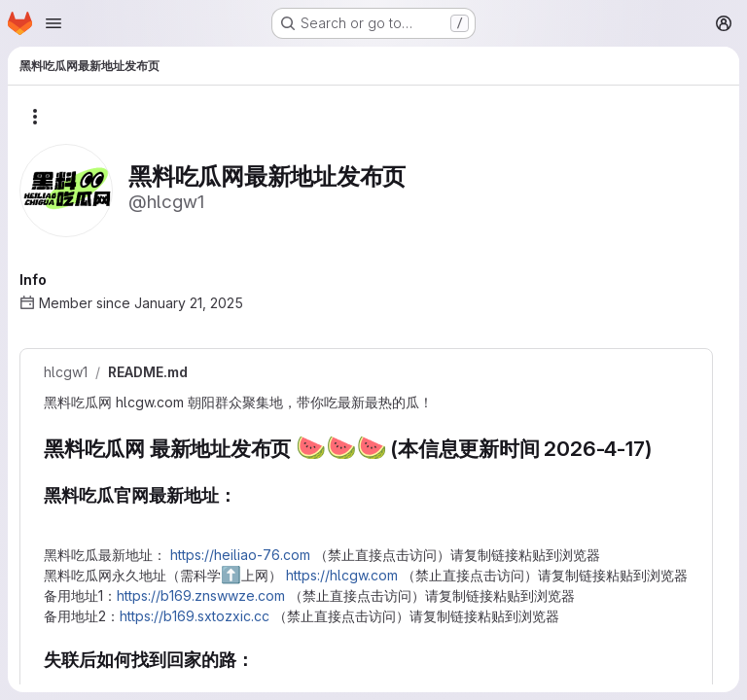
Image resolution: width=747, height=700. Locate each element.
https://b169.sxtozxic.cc (195, 616)
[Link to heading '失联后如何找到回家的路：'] (53, 682)
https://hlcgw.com (342, 575)
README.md (148, 372)
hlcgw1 (66, 372)
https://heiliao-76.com (240, 555)
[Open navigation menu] (53, 23)
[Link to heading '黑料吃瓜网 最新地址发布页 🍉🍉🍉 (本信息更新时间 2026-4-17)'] (662, 449)
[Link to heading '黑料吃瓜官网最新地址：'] (53, 518)
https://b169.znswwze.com (201, 595)
